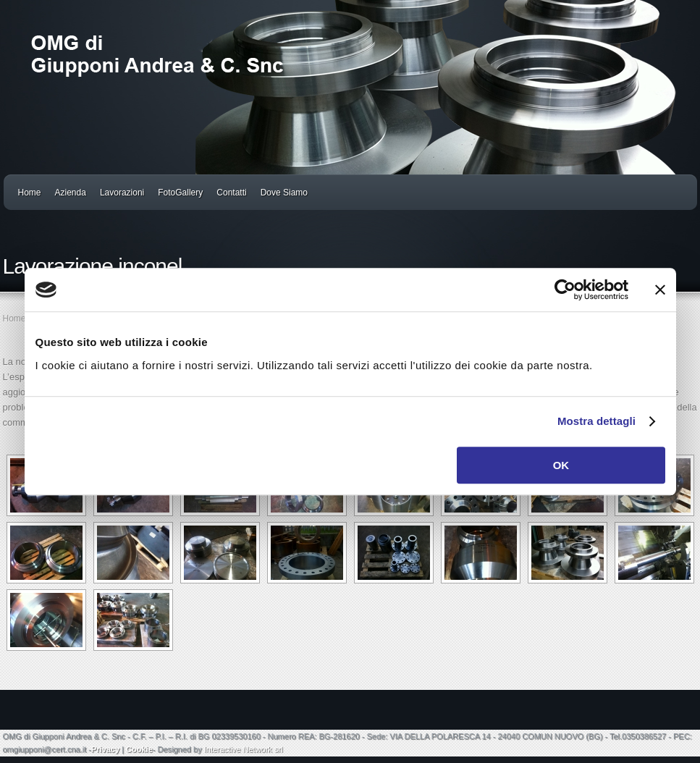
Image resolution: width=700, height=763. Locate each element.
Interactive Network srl (244, 749)
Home (30, 193)
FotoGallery (180, 193)
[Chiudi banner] (660, 290)
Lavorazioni (122, 193)
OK (561, 465)
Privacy (105, 749)
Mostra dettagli (596, 421)
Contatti (231, 193)
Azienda (71, 193)
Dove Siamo (284, 193)
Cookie (139, 749)
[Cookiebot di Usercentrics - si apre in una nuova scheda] (565, 290)
